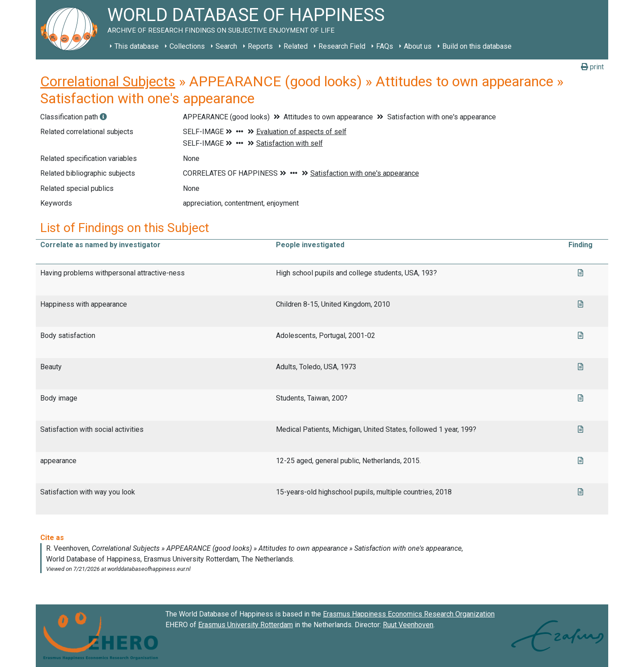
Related (296, 46)
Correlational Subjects (108, 81)
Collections (187, 46)
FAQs (385, 46)
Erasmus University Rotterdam (246, 625)
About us (418, 46)
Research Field (342, 46)
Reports (260, 46)
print (592, 67)
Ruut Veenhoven (408, 625)
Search (226, 46)
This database (137, 46)
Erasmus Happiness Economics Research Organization (409, 614)
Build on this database (477, 46)
